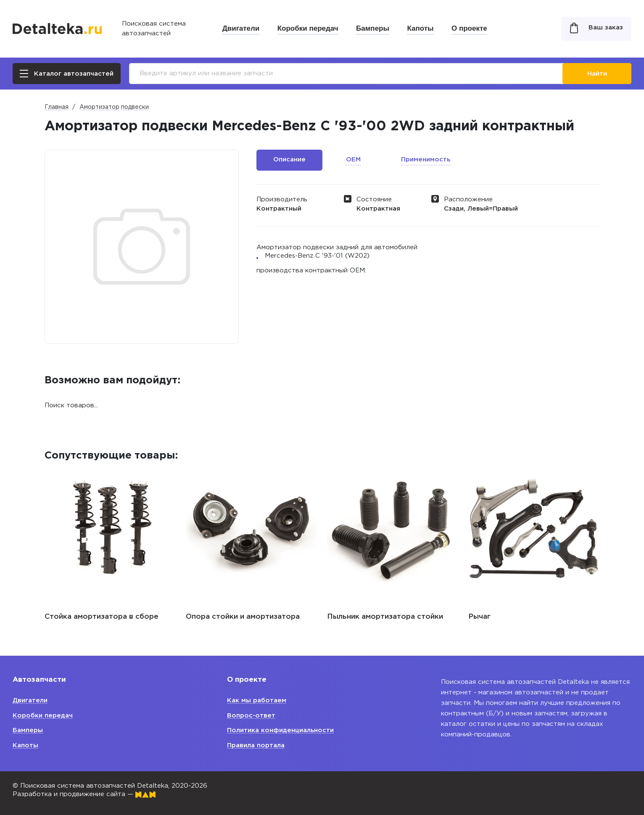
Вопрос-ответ (251, 716)
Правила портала (256, 745)
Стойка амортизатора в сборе (102, 617)
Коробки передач (308, 28)
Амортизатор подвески (114, 107)
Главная (57, 107)
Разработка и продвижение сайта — (84, 794)
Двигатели (241, 28)
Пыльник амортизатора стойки (385, 617)
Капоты (420, 28)
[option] (110, 542)
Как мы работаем (257, 700)
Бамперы (373, 28)
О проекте (469, 28)
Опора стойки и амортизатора (243, 617)
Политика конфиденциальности (280, 730)
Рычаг (479, 617)
